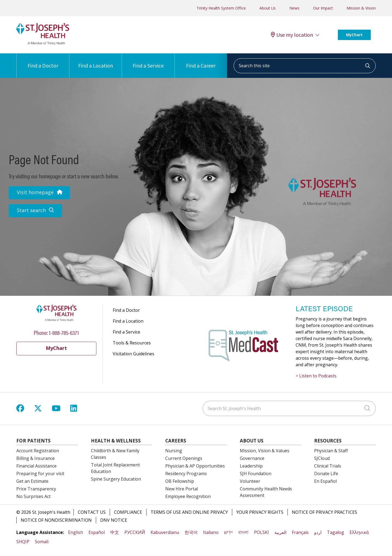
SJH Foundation (256, 473)
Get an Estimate (32, 481)
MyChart (354, 35)
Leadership (251, 466)
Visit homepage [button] (39, 192)
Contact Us (92, 512)
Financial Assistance (36, 466)
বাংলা (243, 532)
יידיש (228, 532)
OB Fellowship (180, 481)
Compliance (128, 512)
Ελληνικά (359, 532)
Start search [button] (35, 210)
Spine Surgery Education (116, 479)
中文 (115, 532)
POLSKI (261, 532)
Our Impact (323, 8)
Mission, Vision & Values (265, 451)
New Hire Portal (182, 489)
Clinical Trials (328, 466)
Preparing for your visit (40, 473)
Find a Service (148, 61)
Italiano (211, 532)
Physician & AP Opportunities (195, 466)
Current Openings (184, 458)
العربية (280, 532)
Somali (42, 542)
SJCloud (322, 458)
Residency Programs (186, 473)
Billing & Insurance (36, 458)
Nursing (174, 451)
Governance (252, 458)
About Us (268, 8)
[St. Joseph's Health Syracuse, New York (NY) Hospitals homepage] (43, 43)
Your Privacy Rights (260, 512)
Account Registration (38, 451)
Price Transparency (36, 489)
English (76, 532)
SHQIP (23, 542)
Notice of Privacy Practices (324, 512)
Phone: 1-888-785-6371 (56, 332)
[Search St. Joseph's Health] (289, 408)
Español (97, 532)
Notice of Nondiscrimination (56, 520)
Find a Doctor (43, 61)
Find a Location (96, 61)
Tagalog (336, 532)
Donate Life (326, 473)
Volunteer (250, 481)
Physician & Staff (331, 451)
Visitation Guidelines (134, 354)
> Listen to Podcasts (316, 376)
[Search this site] (305, 66)
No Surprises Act (33, 496)
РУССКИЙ (135, 532)
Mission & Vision (361, 8)
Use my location (292, 35)
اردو (318, 532)
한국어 (191, 532)
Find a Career (201, 61)
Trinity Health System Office (221, 8)
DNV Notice (114, 520)
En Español (325, 481)
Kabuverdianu (165, 532)
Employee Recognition (188, 496)
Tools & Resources (132, 343)
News (294, 8)
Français (300, 532)
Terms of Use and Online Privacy (189, 512)
